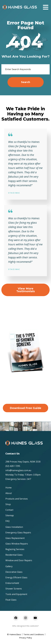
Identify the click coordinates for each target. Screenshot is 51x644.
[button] (46, 7)
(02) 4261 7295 (13, 466)
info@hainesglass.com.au (18, 470)
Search (26, 82)
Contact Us (13, 454)
